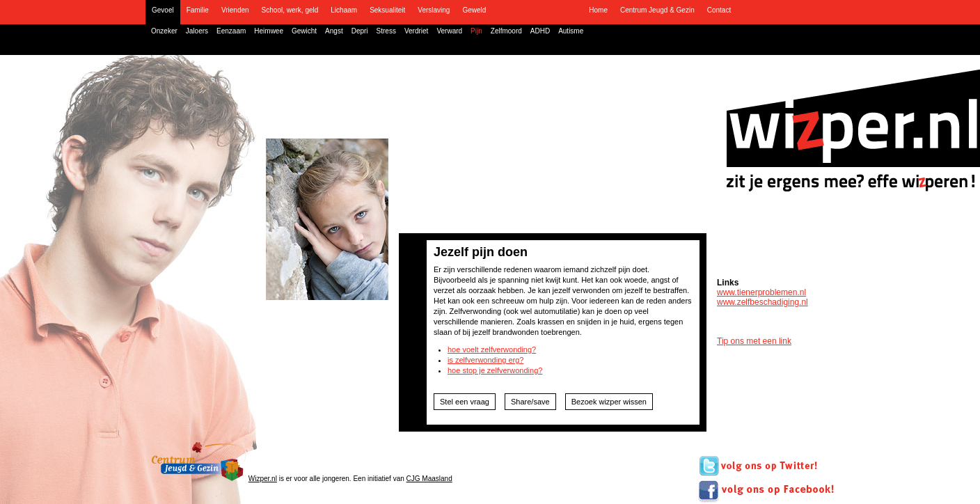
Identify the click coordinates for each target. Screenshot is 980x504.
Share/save (530, 402)
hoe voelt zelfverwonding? (492, 349)
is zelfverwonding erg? (485, 360)
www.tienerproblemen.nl (761, 292)
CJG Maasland (429, 479)
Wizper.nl (263, 479)
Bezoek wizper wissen (609, 402)
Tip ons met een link (754, 341)
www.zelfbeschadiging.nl (762, 302)
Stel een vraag (465, 402)
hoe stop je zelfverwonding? (495, 370)
